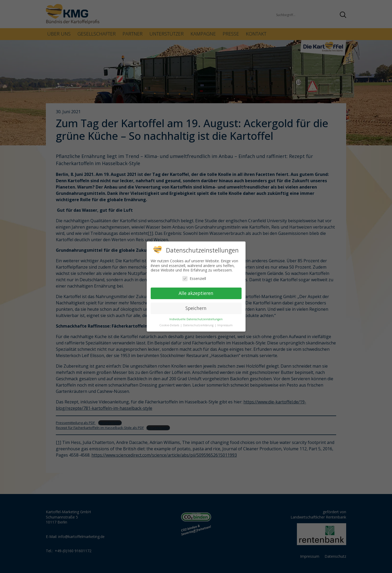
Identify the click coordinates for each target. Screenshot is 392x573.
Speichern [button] (196, 308)
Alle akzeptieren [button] (196, 293)
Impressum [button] (225, 325)
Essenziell (194, 278)
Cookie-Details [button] (170, 325)
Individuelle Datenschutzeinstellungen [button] (196, 319)
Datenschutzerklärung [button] (199, 325)
